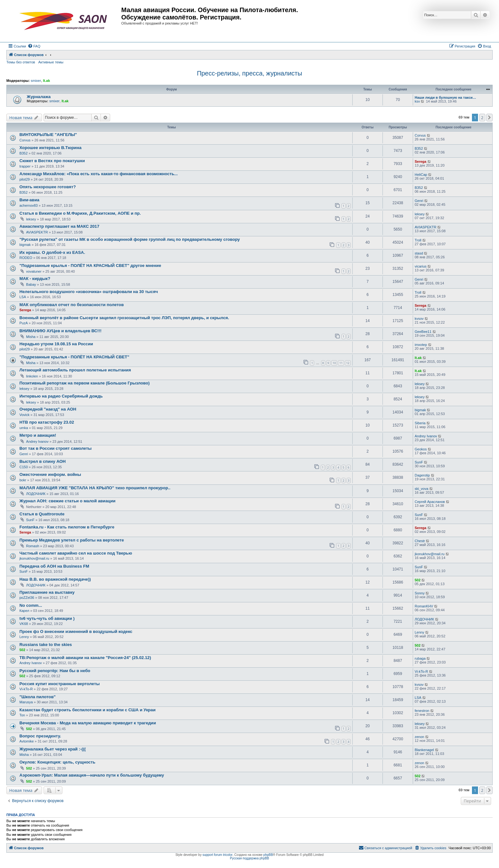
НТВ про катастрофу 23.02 (47, 422)
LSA (23, 297)
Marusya (26, 702)
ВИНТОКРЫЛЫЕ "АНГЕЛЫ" (48, 135)
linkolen (32, 376)
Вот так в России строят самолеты (56, 448)
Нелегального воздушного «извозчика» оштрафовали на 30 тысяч (89, 292)
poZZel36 (27, 598)
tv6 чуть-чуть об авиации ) (47, 618)
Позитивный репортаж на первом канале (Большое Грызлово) (84, 383)
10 (334, 363)
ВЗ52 (24, 153)
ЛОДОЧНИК (36, 494)
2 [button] (482, 118)
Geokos (421, 449)
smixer (36, 81)
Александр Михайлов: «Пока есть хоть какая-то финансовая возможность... (98, 174)
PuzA (24, 323)
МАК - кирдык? (35, 279)
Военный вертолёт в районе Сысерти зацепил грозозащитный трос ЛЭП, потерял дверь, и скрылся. (124, 318)
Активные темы (51, 62)
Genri (419, 201)
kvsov (419, 319)
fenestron (422, 711)
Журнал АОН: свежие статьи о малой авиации (67, 501)
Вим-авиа (29, 200)
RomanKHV (424, 606)
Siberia (420, 423)
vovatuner (34, 271)
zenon (419, 737)
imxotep (421, 345)
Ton (22, 715)
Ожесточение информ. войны (50, 474)
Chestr (420, 541)
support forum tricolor (217, 855)
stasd (419, 253)
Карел (24, 611)
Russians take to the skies (46, 645)
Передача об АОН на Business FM (54, 566)
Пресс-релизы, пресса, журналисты (250, 73)
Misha (31, 337)
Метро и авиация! (38, 435)
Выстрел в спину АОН (42, 461)
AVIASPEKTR (37, 232)
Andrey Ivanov (37, 441)
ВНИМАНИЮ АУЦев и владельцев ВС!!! (60, 331)
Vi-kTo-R (421, 671)
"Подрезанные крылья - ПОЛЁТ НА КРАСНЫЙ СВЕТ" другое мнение (90, 265)
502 (418, 580)
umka (24, 428)
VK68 (24, 624)
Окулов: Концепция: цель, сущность (57, 762)
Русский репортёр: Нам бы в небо (55, 671)
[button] (489, 118)
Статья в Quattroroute (42, 514)
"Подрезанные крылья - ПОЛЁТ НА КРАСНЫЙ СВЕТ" (74, 357)
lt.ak (46, 81)
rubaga (420, 658)
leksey (31, 219)
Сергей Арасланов (430, 502)
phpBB (268, 855)
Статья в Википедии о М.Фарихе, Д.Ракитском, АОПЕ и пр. (80, 213)
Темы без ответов (21, 62)
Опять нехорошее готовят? (48, 187)
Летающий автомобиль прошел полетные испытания (75, 370)
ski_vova (422, 489)
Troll (418, 240)
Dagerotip (422, 475)
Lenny (24, 637)
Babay (31, 284)
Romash (33, 546)
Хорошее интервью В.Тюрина (50, 148)
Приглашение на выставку (47, 592)
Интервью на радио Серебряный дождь (61, 396)
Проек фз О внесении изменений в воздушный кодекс (76, 631)
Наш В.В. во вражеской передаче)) (55, 579)
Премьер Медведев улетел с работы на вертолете (72, 540)
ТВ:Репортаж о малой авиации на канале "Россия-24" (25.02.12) (85, 658)
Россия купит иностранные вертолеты (60, 684)
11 (341, 363)
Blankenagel (424, 750)
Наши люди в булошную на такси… (445, 97)
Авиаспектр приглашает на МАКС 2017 (59, 226)
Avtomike (27, 741)
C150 (24, 467)
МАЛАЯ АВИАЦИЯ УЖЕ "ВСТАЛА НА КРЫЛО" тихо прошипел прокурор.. (95, 488)
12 (348, 363)
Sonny (420, 593)
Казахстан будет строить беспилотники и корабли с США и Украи (88, 710)
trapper (25, 166)
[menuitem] (34, 46)
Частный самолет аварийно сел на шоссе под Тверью (76, 553)
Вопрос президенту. (40, 736)
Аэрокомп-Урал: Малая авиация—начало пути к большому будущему (92, 775)
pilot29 (25, 179)
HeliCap (421, 175)
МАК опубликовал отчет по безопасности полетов (72, 305)
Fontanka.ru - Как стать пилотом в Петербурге (67, 527)
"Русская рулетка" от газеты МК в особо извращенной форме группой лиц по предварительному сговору (130, 239)
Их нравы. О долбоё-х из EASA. (52, 252)
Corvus (25, 140)
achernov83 (29, 205)
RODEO (26, 258)
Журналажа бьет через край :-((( (53, 749)
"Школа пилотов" (38, 697)
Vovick (25, 415)
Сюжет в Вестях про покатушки (52, 161)
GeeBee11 (423, 332)
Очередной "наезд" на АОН (48, 409)
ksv (417, 101)
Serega (421, 161)
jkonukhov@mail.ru (34, 558)
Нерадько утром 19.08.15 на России (56, 344)
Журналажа (39, 97)
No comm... (31, 605)
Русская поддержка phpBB (249, 858)
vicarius (421, 266)
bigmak (25, 245)
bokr (23, 480)
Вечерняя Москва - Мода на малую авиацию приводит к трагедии (88, 723)
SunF (419, 462)
